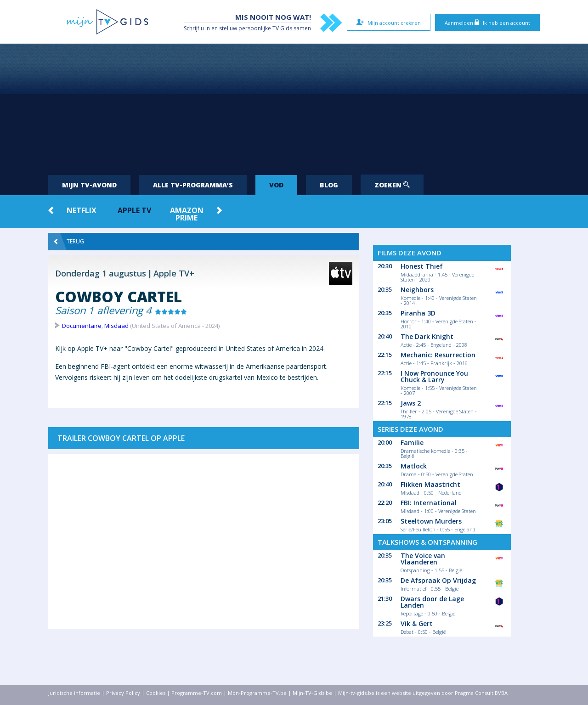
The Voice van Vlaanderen (423, 559)
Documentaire (82, 326)
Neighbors (417, 290)
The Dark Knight (427, 336)
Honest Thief (422, 266)
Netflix (82, 210)
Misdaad (116, 326)
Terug (69, 242)
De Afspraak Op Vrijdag (438, 580)
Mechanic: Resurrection (438, 355)
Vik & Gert (417, 623)
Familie (412, 443)
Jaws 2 (411, 403)
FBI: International (429, 503)
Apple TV (134, 210)
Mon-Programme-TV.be (257, 693)
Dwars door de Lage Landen (432, 602)
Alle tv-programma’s (193, 185)
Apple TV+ (174, 273)
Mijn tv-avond (89, 185)
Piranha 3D (418, 313)
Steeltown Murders (431, 521)
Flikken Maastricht (430, 484)
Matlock (414, 466)
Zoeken (392, 185)
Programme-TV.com (197, 693)
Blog (329, 185)
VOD (276, 185)
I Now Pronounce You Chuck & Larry (434, 376)
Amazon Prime (187, 214)
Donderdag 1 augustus (101, 273)
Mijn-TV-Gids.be (312, 693)
